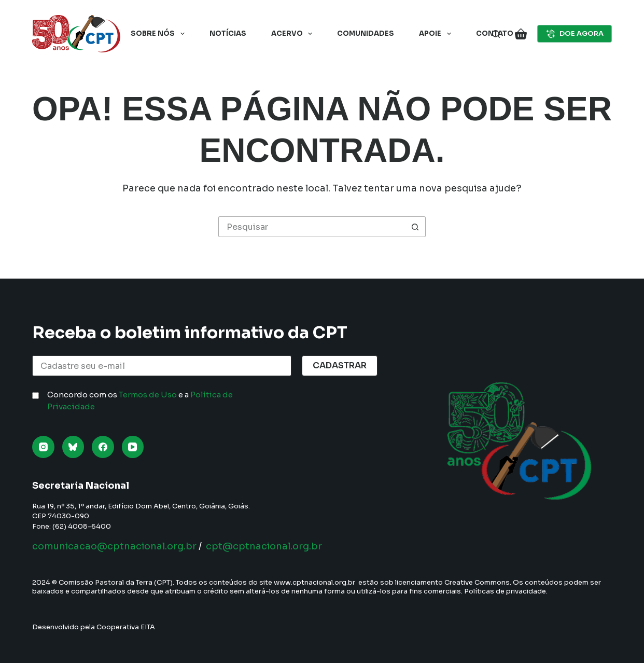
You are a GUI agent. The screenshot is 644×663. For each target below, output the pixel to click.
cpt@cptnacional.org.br (264, 546)
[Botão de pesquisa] (415, 227)
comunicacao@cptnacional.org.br (114, 546)
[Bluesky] (73, 447)
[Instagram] (43, 447)
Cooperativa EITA (126, 627)
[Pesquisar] (496, 34)
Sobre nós (160, 34)
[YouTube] (133, 447)
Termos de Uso (148, 395)
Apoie (437, 34)
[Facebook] (103, 447)
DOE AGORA (575, 34)
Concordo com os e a (140, 400)
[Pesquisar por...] (312, 227)
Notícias (228, 33)
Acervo (294, 34)
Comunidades (366, 33)
